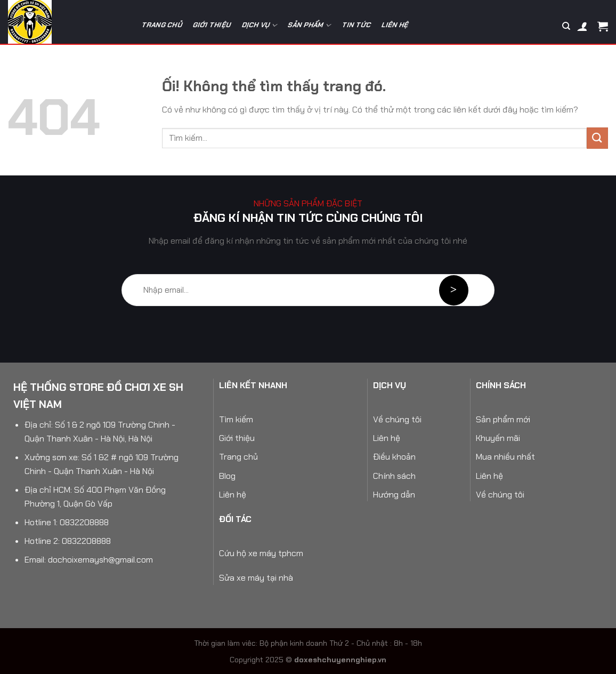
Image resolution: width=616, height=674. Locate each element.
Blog (227, 476)
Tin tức (357, 25)
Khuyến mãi (498, 438)
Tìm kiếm (236, 419)
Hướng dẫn (394, 495)
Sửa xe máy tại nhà (256, 578)
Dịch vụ (260, 25)
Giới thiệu (212, 25)
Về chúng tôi (397, 419)
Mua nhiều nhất (505, 457)
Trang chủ (162, 25)
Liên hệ (396, 25)
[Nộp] (597, 138)
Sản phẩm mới (503, 419)
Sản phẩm (310, 25)
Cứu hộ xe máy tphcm (261, 553)
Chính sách (394, 476)
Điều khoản (394, 457)
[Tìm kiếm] (566, 26)
